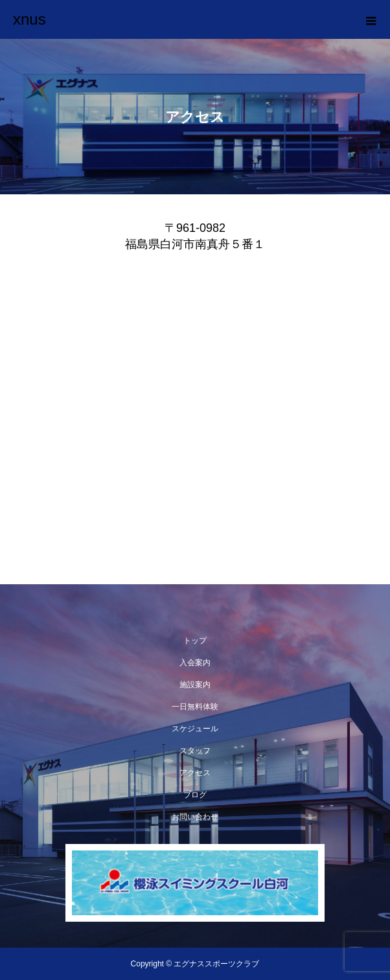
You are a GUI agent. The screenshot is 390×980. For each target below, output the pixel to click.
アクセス (195, 773)
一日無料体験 (195, 707)
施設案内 (195, 685)
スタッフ (195, 751)
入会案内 (195, 663)
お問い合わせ (195, 817)
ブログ (195, 795)
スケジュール (195, 729)
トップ (195, 641)
